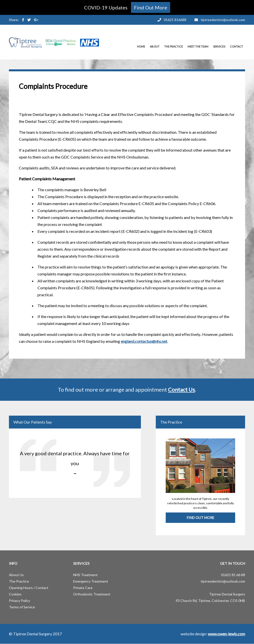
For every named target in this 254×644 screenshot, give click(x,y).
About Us (16, 575)
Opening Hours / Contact (29, 588)
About (155, 46)
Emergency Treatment (91, 581)
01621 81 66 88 (233, 575)
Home (141, 46)
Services (219, 46)
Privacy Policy (19, 601)
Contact (237, 46)
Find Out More (201, 518)
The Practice (174, 46)
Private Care (83, 588)
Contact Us (181, 389)
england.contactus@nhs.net (144, 341)
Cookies (15, 594)
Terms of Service (22, 607)
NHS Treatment (85, 575)
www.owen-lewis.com (226, 634)
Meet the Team (198, 46)
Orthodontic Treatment (92, 594)
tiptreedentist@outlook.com (223, 581)
